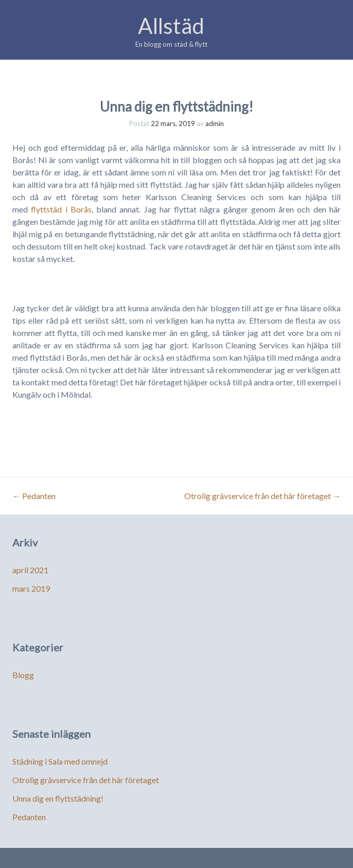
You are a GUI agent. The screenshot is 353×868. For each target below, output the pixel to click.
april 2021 (30, 570)
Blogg (23, 675)
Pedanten (34, 496)
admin (215, 123)
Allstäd (171, 26)
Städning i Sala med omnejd (60, 761)
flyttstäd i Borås (61, 209)
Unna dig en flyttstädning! (58, 798)
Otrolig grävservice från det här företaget (262, 496)
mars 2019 (31, 588)
